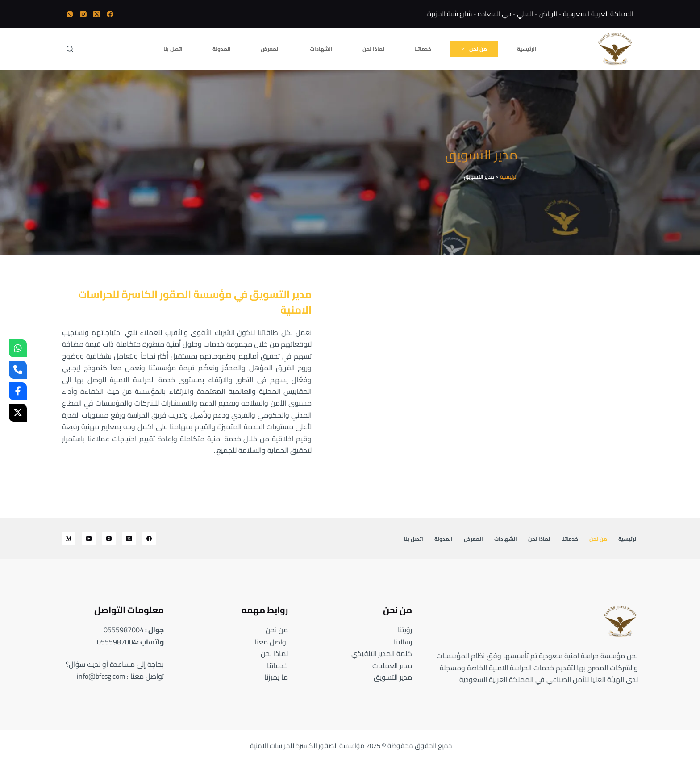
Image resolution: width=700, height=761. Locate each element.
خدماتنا (423, 49)
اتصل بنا (173, 49)
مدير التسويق (393, 677)
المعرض (270, 49)
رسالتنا (403, 642)
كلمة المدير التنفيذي (382, 653)
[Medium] (69, 539)
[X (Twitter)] (97, 14)
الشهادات (321, 49)
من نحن (472, 49)
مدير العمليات (392, 665)
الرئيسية (527, 49)
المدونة (222, 49)
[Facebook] (110, 14)
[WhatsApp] (70, 14)
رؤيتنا (405, 630)
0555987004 (124, 630)
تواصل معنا (271, 642)
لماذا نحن (373, 49)
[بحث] (70, 49)
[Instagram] (83, 14)
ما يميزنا (276, 677)
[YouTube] (89, 539)
